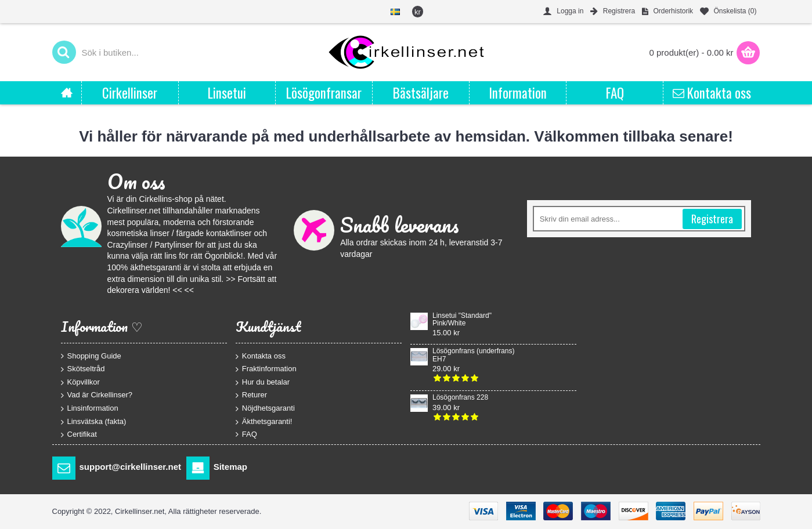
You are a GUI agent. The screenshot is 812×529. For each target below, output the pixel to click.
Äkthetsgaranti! (264, 421)
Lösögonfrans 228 (460, 398)
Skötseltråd (83, 369)
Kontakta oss (261, 356)
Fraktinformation (266, 369)
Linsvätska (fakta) (94, 421)
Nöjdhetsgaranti (265, 409)
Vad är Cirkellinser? (97, 395)
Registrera (712, 219)
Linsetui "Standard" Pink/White (462, 320)
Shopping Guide (91, 356)
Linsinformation (90, 409)
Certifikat (79, 435)
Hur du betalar (263, 382)
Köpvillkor (80, 382)
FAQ (246, 434)
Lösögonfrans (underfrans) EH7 (473, 355)
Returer (251, 395)
